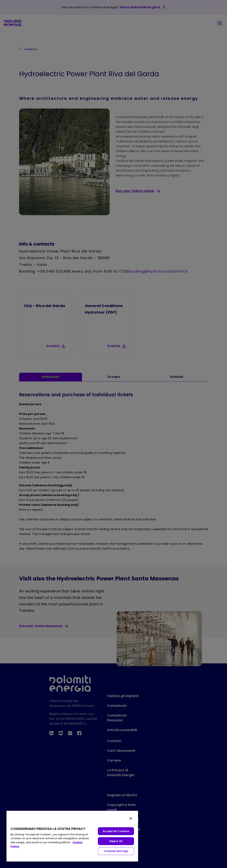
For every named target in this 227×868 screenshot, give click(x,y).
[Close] (131, 819)
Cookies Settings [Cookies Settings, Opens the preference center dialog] (116, 851)
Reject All (116, 841)
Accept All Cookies (116, 831)
